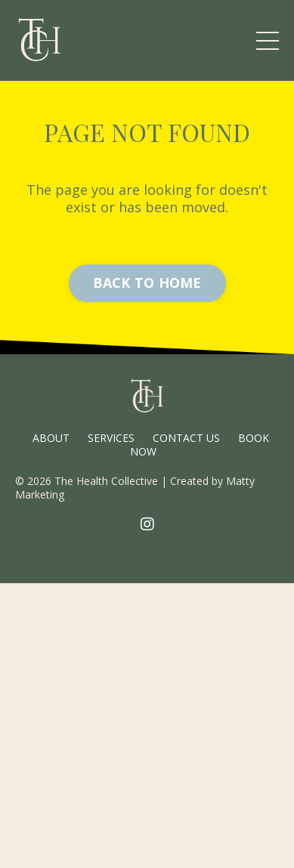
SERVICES (111, 438)
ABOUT (51, 438)
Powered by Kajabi (147, 546)
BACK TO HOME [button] (147, 283)
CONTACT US (186, 438)
